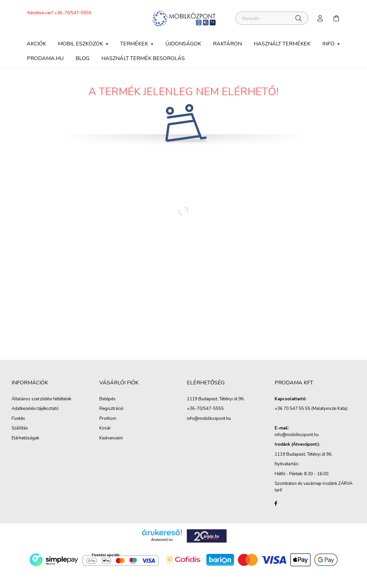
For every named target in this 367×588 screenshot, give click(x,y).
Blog (82, 58)
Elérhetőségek (25, 438)
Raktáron (227, 44)
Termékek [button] (135, 44)
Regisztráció (111, 409)
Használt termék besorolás (143, 58)
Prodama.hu (45, 58)
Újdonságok (183, 44)
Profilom (108, 419)
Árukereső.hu (162, 540)
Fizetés (18, 419)
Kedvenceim (111, 438)
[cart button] (336, 18)
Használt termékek (282, 44)
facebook (276, 503)
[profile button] (320, 18)
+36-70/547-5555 (73, 13)
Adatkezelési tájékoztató (35, 409)
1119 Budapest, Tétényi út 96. (216, 399)
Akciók (36, 44)
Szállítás (20, 428)
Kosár (105, 428)
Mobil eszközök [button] (81, 44)
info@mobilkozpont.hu (209, 419)
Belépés (107, 399)
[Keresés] (272, 18)
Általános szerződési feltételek (41, 399)
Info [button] (329, 44)
